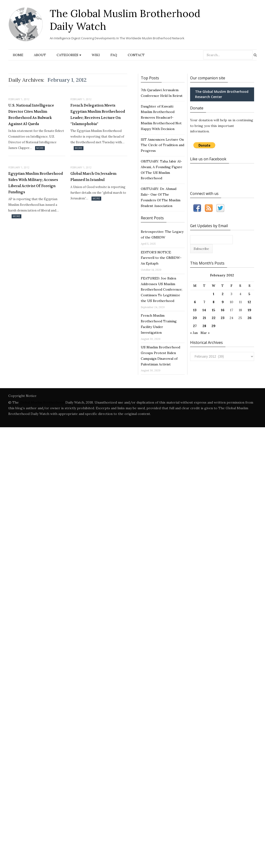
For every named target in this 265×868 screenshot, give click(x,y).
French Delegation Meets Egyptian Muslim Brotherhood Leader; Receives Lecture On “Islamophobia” (98, 115)
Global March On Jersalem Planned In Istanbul (93, 177)
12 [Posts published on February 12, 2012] (249, 302)
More (40, 148)
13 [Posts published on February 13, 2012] (195, 310)
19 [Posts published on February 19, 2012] (249, 310)
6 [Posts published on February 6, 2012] (195, 302)
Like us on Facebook (208, 159)
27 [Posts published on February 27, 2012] (195, 326)
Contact (136, 55)
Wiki (96, 55)
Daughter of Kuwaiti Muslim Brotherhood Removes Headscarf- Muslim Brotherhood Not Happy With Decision (161, 118)
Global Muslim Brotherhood (42, 402)
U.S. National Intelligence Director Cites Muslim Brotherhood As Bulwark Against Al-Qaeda (31, 115)
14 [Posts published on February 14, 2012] (204, 310)
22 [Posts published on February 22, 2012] (214, 318)
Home (18, 55)
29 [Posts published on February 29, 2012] (213, 326)
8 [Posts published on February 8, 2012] (214, 302)
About (40, 55)
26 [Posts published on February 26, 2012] (249, 318)
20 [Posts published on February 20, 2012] (195, 318)
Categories (67, 55)
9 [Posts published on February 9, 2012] (223, 302)
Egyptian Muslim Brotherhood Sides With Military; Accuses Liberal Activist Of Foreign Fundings (36, 183)
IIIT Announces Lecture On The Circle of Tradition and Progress (162, 145)
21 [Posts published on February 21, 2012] (204, 318)
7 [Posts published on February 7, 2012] (204, 302)
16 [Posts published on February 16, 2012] (223, 310)
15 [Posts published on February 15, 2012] (214, 310)
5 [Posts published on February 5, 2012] (249, 294)
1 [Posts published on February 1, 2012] (214, 294)
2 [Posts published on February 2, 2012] (223, 294)
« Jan (194, 333)
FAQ (114, 55)
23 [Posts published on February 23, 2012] (223, 318)
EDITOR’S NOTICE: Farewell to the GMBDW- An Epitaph (161, 258)
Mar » (205, 333)
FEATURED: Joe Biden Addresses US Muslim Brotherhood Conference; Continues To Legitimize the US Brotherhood (162, 290)
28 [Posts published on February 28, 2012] (204, 326)
